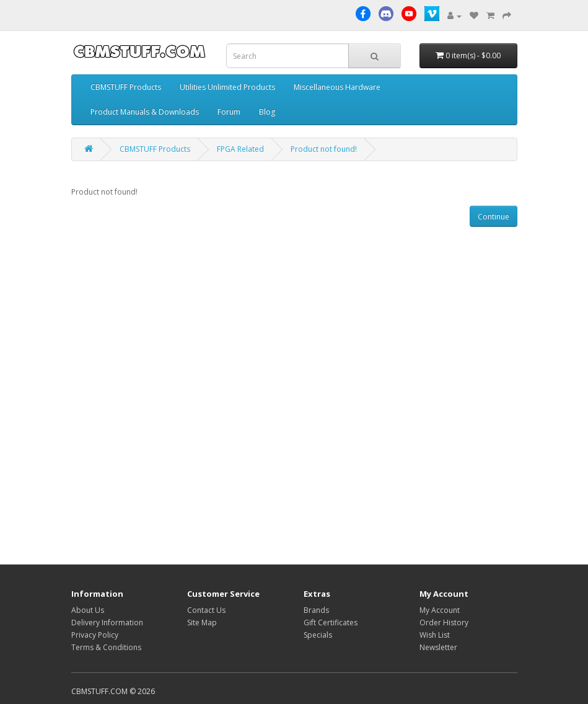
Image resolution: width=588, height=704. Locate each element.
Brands (316, 610)
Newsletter (438, 647)
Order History (444, 623)
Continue (494, 217)
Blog (267, 112)
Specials (318, 635)
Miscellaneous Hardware (337, 87)
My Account (440, 610)
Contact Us (206, 610)
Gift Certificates (331, 623)
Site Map (202, 623)
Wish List (435, 635)
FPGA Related (240, 149)
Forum (229, 112)
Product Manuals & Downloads (145, 112)
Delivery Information (107, 623)
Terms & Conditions (106, 647)
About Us (88, 610)
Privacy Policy (95, 635)
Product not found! (324, 149)
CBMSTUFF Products (126, 87)
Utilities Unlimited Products (227, 87)
